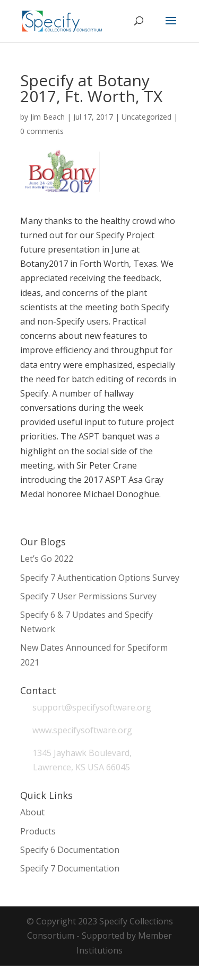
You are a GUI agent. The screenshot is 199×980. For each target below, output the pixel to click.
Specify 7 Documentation (70, 868)
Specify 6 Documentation (70, 850)
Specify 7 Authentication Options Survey (100, 578)
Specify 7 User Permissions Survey (88, 596)
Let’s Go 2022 (47, 559)
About (32, 812)
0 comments (42, 131)
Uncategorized (146, 117)
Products (38, 831)
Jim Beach (47, 117)
